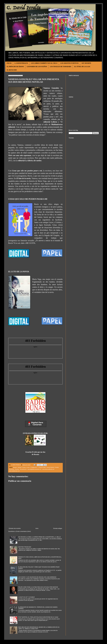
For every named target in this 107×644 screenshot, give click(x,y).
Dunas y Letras (26, 467)
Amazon (15, 467)
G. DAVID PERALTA (21, 63)
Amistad (20, 467)
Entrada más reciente (15, 528)
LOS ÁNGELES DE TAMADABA (61, 67)
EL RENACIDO (12, 70)
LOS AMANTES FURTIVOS (69, 63)
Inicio (37, 528)
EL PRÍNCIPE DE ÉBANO (15, 67)
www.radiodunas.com (14, 471)
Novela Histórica (51, 467)
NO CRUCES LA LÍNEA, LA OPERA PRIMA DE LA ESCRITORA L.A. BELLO (39, 537)
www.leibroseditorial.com (48, 469)
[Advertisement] (84, 114)
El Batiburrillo (34, 467)
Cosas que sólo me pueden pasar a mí (27, 171)
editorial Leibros (50, 122)
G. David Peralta (42, 467)
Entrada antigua (58, 528)
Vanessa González (51, 88)
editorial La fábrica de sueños (30, 161)
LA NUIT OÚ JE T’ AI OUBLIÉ (26, 597)
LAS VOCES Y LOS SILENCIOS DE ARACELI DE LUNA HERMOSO (37, 577)
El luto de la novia (24, 178)
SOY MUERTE (86, 63)
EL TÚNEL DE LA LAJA (82, 67)
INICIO (9, 63)
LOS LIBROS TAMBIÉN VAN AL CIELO (44, 63)
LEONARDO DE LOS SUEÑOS (37, 67)
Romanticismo (23, 469)
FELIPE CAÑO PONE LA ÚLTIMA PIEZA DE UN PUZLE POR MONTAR (38, 587)
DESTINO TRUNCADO (25, 547)
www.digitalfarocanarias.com (34, 469)
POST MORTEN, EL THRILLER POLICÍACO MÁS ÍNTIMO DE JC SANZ (38, 617)
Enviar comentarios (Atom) (23, 531)
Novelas (17, 469)
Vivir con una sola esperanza (20, 155)
